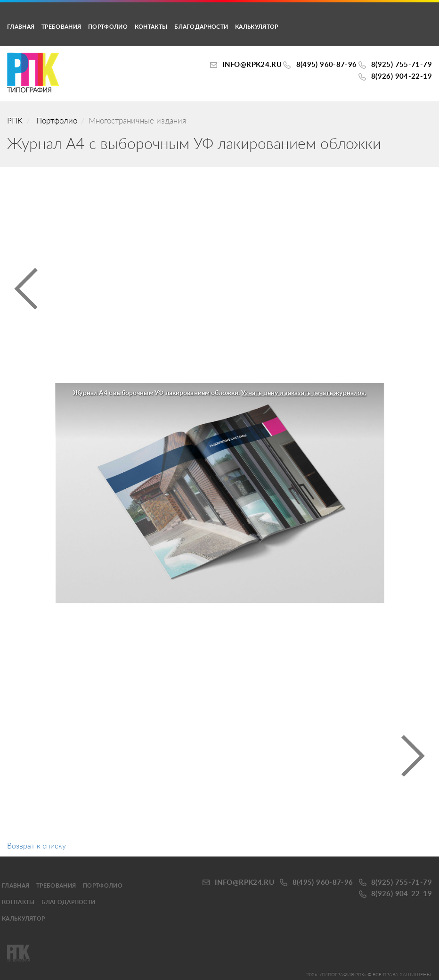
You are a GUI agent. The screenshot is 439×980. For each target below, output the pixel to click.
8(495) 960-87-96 (327, 65)
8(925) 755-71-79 (402, 65)
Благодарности (201, 27)
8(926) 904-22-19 (402, 77)
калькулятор (256, 27)
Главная (21, 27)
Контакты (151, 27)
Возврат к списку (37, 846)
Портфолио (108, 27)
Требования (61, 27)
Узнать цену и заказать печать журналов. (304, 394)
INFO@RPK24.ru (252, 65)
